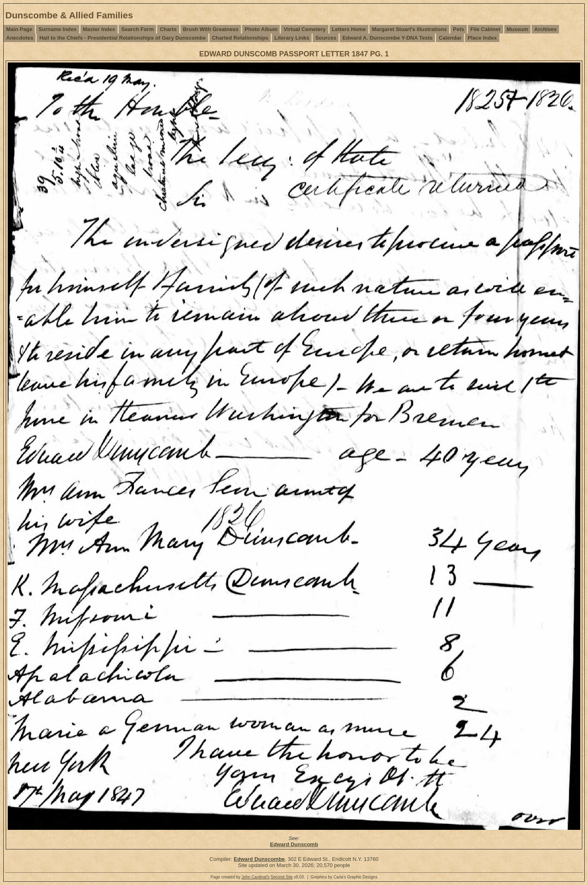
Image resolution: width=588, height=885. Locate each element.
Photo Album (261, 29)
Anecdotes (20, 38)
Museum (518, 29)
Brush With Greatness (211, 29)
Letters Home (349, 29)
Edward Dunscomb (294, 844)
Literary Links (292, 38)
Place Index (482, 38)
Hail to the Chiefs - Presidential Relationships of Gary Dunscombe (122, 38)
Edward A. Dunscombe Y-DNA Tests (387, 38)
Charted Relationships (240, 38)
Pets (458, 29)
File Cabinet (486, 29)
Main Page (19, 29)
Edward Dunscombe (259, 859)
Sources (326, 38)
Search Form (137, 29)
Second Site (282, 877)
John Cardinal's (255, 877)
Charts (168, 29)
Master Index (99, 29)
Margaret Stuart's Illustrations (410, 29)
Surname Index (57, 29)
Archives (545, 29)
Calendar (450, 38)
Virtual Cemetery (304, 29)
